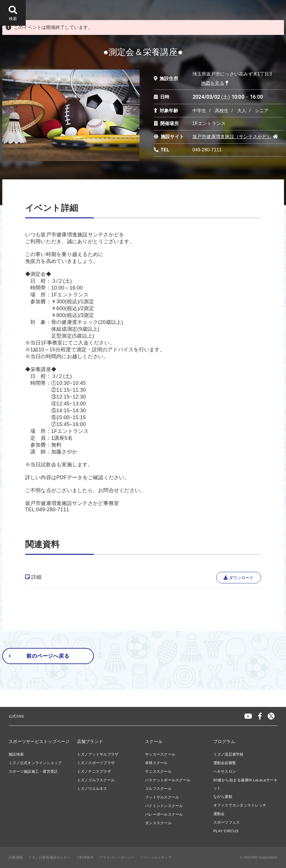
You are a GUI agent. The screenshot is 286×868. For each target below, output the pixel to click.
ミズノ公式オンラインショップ (35, 763)
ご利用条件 (85, 857)
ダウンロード (239, 578)
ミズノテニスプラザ (94, 771)
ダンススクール (158, 823)
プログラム (224, 741)
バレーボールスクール (164, 814)
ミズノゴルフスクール (96, 780)
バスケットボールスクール (168, 780)
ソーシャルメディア (156, 857)
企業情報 (16, 857)
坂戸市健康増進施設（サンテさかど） (232, 137)
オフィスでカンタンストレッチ (240, 805)
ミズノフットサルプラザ (98, 754)
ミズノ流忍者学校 (229, 754)
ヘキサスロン (225, 771)
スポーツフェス (227, 822)
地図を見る (213, 83)
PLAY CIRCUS (226, 831)
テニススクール (158, 771)
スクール (154, 741)
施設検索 (16, 754)
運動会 (219, 814)
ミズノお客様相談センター (49, 857)
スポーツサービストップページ (39, 741)
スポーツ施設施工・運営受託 (33, 771)
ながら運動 (223, 797)
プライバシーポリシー (117, 857)
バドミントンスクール (164, 806)
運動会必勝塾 (225, 763)
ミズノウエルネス (92, 789)
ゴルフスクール (158, 789)
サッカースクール (160, 754)
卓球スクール (156, 763)
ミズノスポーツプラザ (96, 763)
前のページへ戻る (39, 656)
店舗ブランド (90, 741)
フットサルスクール (162, 797)
